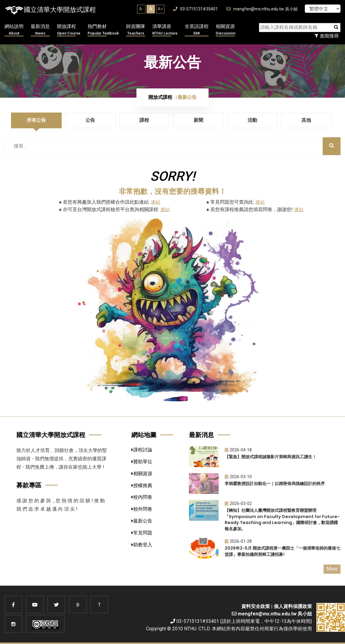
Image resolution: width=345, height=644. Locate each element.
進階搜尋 (327, 36)
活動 (252, 120)
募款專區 (29, 485)
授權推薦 (142, 485)
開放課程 (69, 30)
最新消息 (40, 30)
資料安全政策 (256, 606)
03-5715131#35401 (195, 9)
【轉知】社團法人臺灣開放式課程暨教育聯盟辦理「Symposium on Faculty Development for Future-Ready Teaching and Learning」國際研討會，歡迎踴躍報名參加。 (282, 520)
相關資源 (226, 30)
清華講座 (165, 30)
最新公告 (142, 521)
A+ (160, 9)
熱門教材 (103, 30)
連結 (156, 202)
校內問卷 (142, 497)
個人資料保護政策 (293, 606)
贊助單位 (142, 462)
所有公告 (36, 120)
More (332, 569)
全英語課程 (197, 30)
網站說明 (14, 30)
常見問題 (142, 533)
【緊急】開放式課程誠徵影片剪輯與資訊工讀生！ (271, 457)
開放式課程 (160, 97)
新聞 (198, 120)
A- (141, 9)
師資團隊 (136, 30)
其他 (306, 120)
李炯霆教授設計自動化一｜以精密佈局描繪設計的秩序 (275, 484)
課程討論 (142, 450)
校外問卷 (142, 509)
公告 (90, 120)
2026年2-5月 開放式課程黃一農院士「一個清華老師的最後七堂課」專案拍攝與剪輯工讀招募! (282, 551)
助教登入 (142, 545)
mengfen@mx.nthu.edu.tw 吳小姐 (262, 9)
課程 (144, 120)
